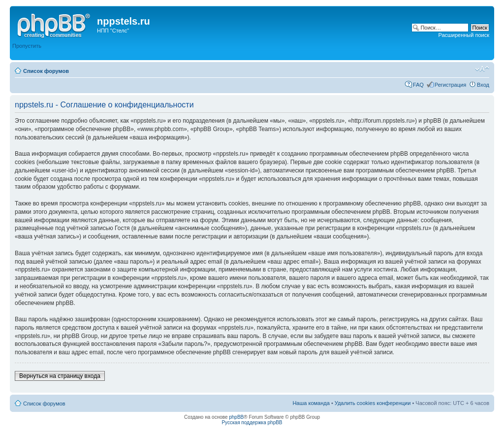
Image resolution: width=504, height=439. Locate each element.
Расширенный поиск (464, 35)
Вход (483, 85)
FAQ (418, 85)
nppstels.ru (124, 21)
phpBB (236, 417)
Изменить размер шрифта (482, 69)
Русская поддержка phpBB (252, 422)
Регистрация (450, 85)
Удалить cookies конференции (373, 403)
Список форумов (46, 71)
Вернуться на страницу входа (60, 376)
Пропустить (27, 46)
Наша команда (311, 403)
